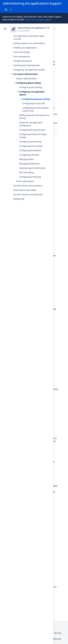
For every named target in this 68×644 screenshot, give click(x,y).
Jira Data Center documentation (28, 186)
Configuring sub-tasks (29, 155)
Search (6, 10)
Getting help (19, 199)
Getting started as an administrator (29, 43)
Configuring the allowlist (30, 150)
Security (58, 633)
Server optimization (25, 181)
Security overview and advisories (28, 195)
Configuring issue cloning (31, 146)
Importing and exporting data (27, 65)
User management (22, 57)
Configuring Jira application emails (29, 70)
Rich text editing (27, 172)
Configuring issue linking (30, 142)
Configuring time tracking (31, 87)
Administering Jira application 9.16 (34, 28)
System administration (26, 79)
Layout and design (22, 52)
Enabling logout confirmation (32, 168)
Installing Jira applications (25, 48)
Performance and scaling (25, 190)
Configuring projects (23, 61)
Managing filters (27, 159)
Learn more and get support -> (39, 20)
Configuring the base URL (34, 103)
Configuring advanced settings (36, 99)
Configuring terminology (30, 177)
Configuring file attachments (32, 130)
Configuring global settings (29, 83)
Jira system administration (26, 74)
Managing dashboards (29, 164)
